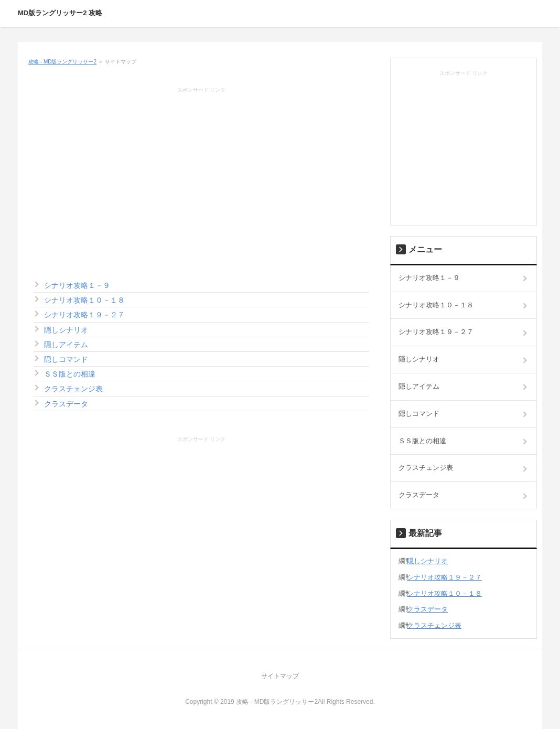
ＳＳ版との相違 (70, 374)
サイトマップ (280, 676)
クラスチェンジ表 (73, 389)
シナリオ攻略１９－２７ (84, 315)
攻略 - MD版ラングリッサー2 (62, 62)
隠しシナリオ (66, 330)
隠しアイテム (66, 345)
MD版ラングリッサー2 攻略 (60, 13)
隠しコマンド (66, 359)
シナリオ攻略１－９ (77, 285)
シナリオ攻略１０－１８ (84, 300)
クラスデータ (66, 404)
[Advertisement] (201, 174)
